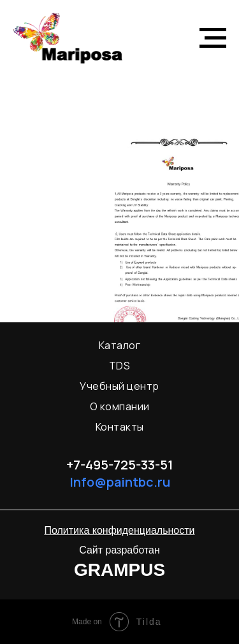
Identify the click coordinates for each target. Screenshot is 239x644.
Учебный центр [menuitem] (119, 386)
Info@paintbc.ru (120, 482)
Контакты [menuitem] (120, 427)
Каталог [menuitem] (120, 345)
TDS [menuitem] (120, 366)
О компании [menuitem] (120, 406)
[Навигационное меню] (213, 38)
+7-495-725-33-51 (120, 465)
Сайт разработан (119, 550)
